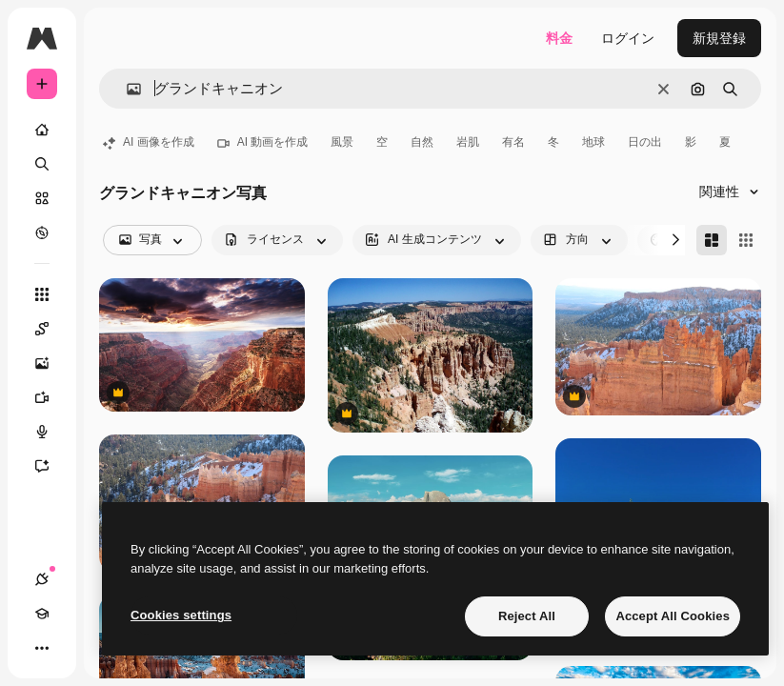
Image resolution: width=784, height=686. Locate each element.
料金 (559, 38)
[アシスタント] (51, 466)
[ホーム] (42, 130)
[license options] (277, 240)
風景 (342, 142)
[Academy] (42, 614)
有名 (513, 142)
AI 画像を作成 (149, 142)
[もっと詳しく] (42, 232)
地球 (593, 142)
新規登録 (719, 38)
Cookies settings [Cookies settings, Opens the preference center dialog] (181, 615)
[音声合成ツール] (51, 432)
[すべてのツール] (42, 294)
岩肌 (468, 142)
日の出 (645, 142)
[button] (126, 89)
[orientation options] (579, 240)
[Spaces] (51, 329)
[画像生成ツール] (51, 363)
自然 (422, 142)
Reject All (527, 616)
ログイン (628, 38)
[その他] (42, 648)
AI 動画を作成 (263, 142)
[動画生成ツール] (51, 397)
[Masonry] (712, 240)
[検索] (42, 164)
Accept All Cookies (673, 616)
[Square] (746, 240)
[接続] (42, 579)
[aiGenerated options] (437, 240)
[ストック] (42, 198)
